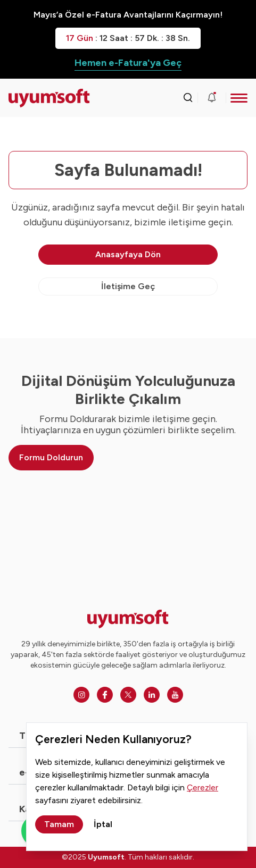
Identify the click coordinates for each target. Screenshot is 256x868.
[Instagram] (81, 695)
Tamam (59, 824)
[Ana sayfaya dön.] (38, 98)
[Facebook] (105, 695)
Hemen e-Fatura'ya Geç (128, 63)
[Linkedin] (152, 695)
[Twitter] (128, 695)
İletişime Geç (128, 286)
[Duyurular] (212, 98)
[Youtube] (175, 695)
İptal (103, 824)
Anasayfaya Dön (128, 254)
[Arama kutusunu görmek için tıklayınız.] (188, 98)
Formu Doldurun (51, 457)
